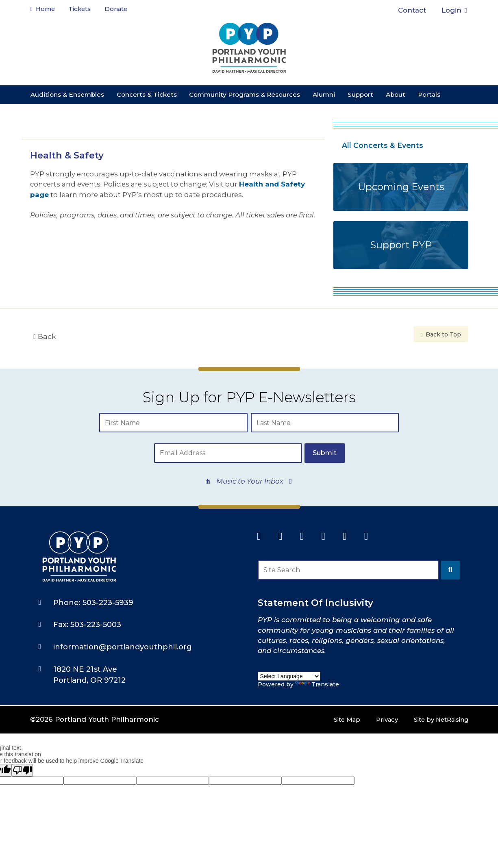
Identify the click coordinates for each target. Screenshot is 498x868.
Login (454, 10)
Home (45, 10)
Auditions (67, 94)
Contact (412, 10)
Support (360, 94)
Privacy (375, 700)
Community (245, 94)
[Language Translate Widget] (289, 659)
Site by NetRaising (436, 700)
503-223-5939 (108, 583)
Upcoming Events (401, 187)
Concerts (147, 94)
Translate (317, 667)
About (396, 94)
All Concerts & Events (383, 145)
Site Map (332, 700)
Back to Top (441, 334)
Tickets (87, 10)
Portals (429, 94)
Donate (125, 7)
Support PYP (401, 245)
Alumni (324, 94)
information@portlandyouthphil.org (123, 627)
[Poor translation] (22, 751)
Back (45, 336)
